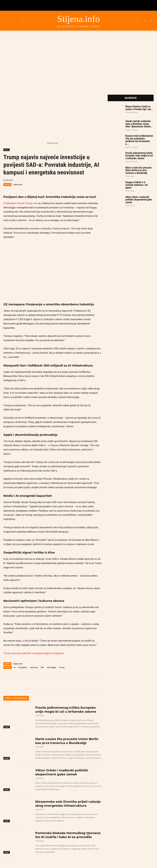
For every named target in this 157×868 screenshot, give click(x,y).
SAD (42, 667)
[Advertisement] (78, 59)
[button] (22, 21)
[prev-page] (5, 859)
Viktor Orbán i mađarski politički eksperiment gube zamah (139, 200)
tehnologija (51, 667)
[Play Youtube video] (52, 271)
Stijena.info (18, 184)
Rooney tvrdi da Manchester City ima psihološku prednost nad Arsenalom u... (139, 140)
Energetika (23, 667)
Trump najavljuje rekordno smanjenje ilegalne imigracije (34, 653)
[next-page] (10, 859)
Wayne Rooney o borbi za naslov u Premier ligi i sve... (139, 108)
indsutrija (34, 667)
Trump (62, 667)
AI (15, 667)
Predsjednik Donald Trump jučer (21, 203)
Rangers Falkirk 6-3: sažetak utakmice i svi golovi (137, 185)
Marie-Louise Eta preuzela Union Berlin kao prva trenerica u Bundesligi (139, 170)
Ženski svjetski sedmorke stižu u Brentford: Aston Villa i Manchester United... (139, 124)
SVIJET (7, 150)
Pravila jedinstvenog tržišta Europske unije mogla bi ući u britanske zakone (139, 156)
